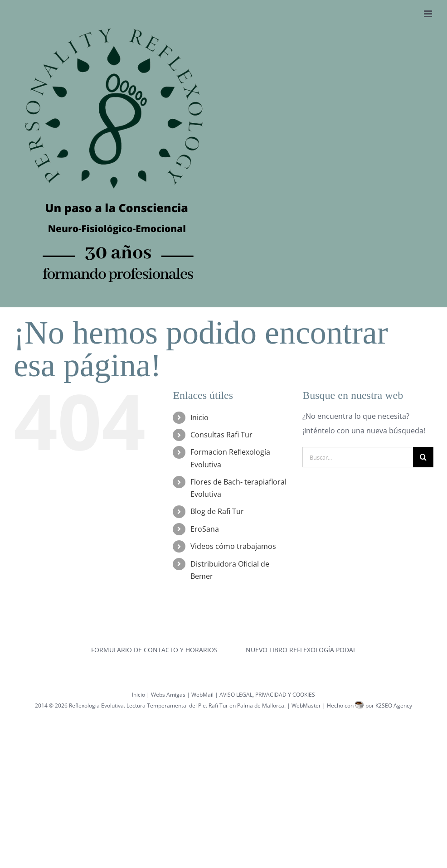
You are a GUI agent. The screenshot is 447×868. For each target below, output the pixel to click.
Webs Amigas (168, 695)
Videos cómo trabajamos (233, 546)
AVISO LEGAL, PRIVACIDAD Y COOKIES (267, 695)
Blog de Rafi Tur (217, 511)
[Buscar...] (358, 457)
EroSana (205, 529)
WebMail (202, 695)
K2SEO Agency (394, 706)
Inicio (199, 417)
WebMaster (306, 706)
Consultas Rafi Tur (221, 435)
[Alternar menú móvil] (429, 14)
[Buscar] (423, 457)
